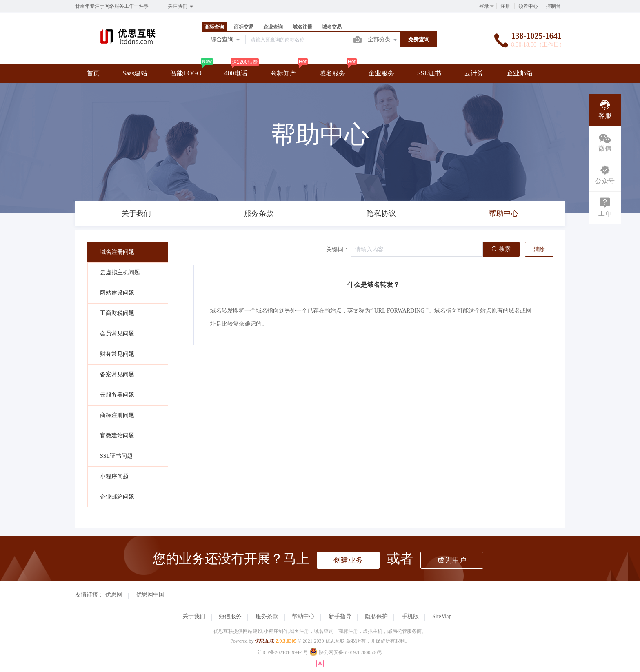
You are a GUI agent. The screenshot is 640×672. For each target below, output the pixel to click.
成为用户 (452, 560)
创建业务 (348, 560)
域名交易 (332, 27)
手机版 (410, 616)
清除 (539, 250)
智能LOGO (186, 73)
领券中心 (528, 6)
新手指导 (340, 616)
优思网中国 (150, 595)
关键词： (338, 250)
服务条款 (267, 616)
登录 (484, 6)
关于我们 (194, 616)
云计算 (474, 73)
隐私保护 (376, 616)
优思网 (114, 595)
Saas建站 (135, 73)
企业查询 (273, 27)
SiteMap (442, 616)
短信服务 (230, 616)
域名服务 (332, 73)
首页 (93, 73)
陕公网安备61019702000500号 (346, 652)
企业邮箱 (520, 73)
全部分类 (383, 40)
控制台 (553, 6)
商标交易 (244, 27)
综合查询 (226, 40)
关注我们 (181, 7)
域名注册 (302, 27)
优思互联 (264, 641)
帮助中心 (303, 616)
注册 (505, 6)
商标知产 (283, 73)
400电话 (236, 73)
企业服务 (381, 73)
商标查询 (214, 27)
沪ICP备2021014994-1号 (283, 652)
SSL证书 (429, 73)
